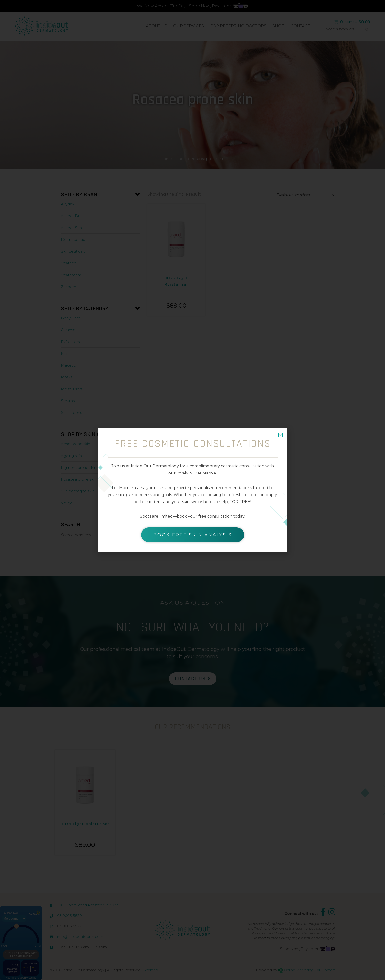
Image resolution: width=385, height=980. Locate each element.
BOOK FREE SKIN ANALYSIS (193, 535)
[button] (280, 435)
